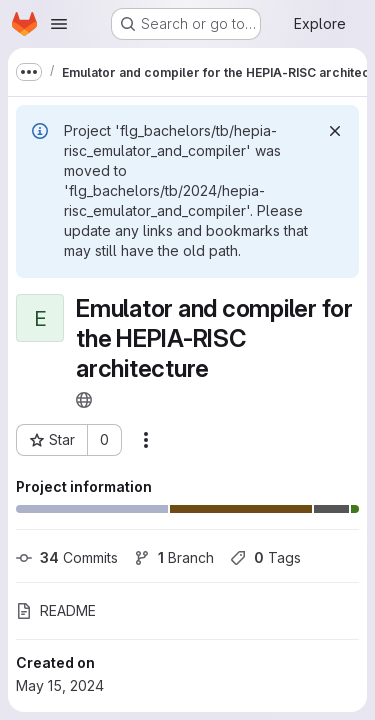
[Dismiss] (335, 131)
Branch (174, 557)
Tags (265, 557)
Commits (67, 557)
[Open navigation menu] (59, 24)
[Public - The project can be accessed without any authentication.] (84, 400)
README (56, 610)
